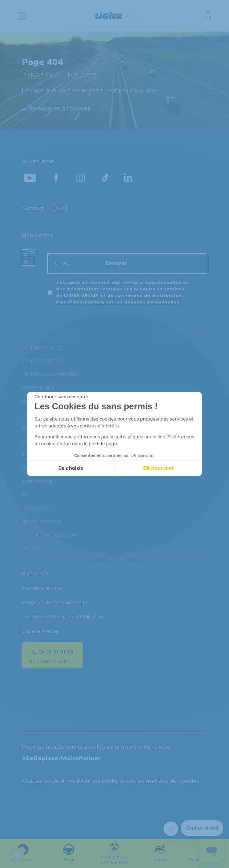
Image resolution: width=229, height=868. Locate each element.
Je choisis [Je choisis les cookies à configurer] (71, 468)
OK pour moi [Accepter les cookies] (158, 468)
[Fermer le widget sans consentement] (61, 397)
